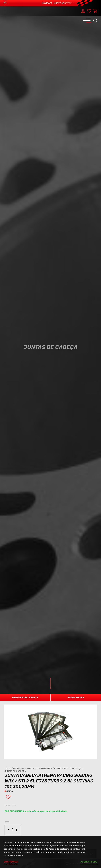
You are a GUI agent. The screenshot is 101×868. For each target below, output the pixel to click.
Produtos (20, 769)
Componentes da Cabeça (69, 769)
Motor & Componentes (40, 769)
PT (5, 3)
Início (9, 769)
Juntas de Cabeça (16, 771)
